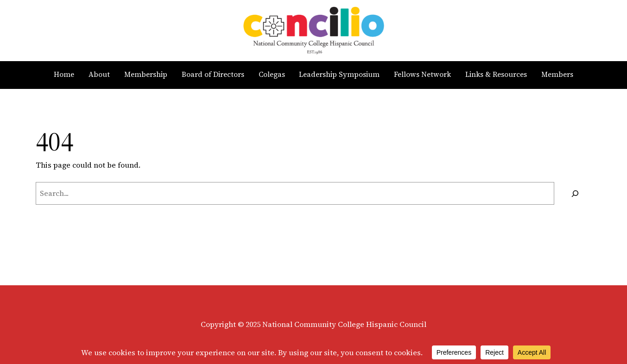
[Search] (575, 193)
